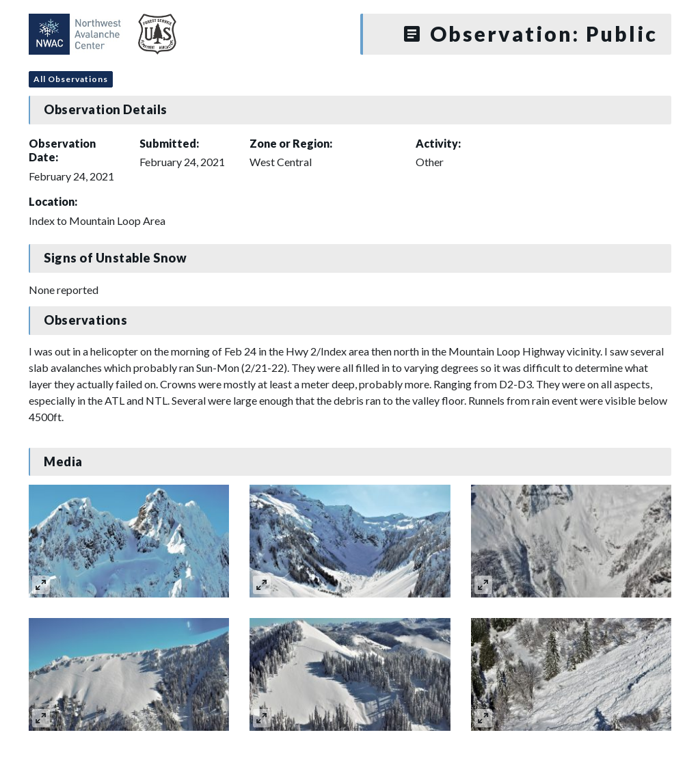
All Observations (71, 79)
